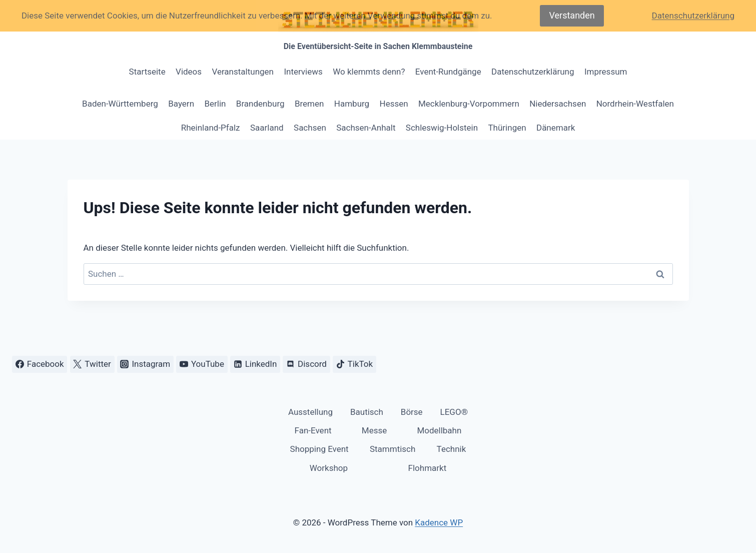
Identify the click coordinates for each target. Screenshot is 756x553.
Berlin (215, 104)
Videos (189, 72)
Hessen (394, 104)
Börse (412, 412)
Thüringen (507, 128)
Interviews (303, 72)
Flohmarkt (428, 468)
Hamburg (352, 104)
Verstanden (572, 15)
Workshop (329, 468)
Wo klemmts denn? (369, 72)
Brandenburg (260, 104)
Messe (374, 430)
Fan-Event (313, 430)
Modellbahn (439, 430)
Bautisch (367, 412)
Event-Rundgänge (448, 72)
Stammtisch (393, 449)
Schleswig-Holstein (442, 128)
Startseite (147, 72)
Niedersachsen (558, 104)
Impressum (606, 72)
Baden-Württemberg (120, 104)
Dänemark (556, 128)
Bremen (309, 104)
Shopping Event (319, 449)
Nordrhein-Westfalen (635, 104)
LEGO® (454, 412)
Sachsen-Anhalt (366, 128)
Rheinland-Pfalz (211, 128)
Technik (452, 449)
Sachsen (310, 128)
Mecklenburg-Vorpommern (469, 104)
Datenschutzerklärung (533, 72)
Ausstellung (310, 412)
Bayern (181, 104)
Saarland (267, 128)
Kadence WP (439, 522)
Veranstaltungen (243, 72)
